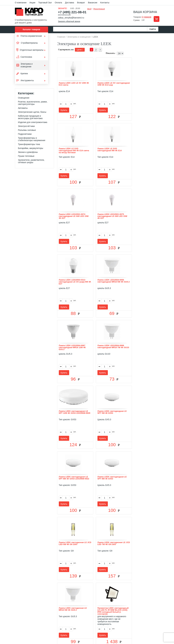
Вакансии (93, 3)
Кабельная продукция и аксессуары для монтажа (30, 117)
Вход (89, 9)
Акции (32, 3)
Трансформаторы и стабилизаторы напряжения (32, 139)
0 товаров (146, 17)
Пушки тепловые (26, 156)
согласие (42, 630)
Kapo (30, 13)
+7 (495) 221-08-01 (72, 12)
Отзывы (65, 602)
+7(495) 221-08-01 (90, 619)
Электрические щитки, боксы (32, 112)
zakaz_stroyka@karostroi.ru (71, 18)
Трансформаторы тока (29, 144)
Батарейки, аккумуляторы (31, 148)
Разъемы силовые (27, 130)
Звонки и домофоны (28, 152)
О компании (21, 3)
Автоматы (23, 108)
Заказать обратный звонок (69, 21)
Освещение (24, 98)
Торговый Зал (45, 3)
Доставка (69, 3)
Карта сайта (123, 602)
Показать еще (109, 590)
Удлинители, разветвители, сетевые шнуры (31, 161)
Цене (80, 50)
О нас (55, 602)
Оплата (58, 3)
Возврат (81, 3)
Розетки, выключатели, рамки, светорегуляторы (33, 103)
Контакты (105, 3)
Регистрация (99, 9)
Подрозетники (25, 134)
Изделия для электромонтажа (33, 122)
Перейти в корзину (156, 19)
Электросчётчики (26, 126)
